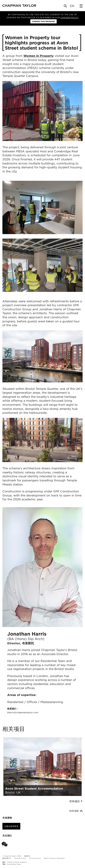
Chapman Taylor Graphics (17, 862)
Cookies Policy (69, 17)
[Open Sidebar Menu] (81, 6)
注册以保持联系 (11, 826)
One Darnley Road (14, 864)
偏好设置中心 (7, 858)
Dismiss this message (44, 21)
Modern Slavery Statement (54, 858)
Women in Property (39, 56)
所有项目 (76, 801)
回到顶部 (76, 811)
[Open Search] (66, 7)
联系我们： (23, 711)
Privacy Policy (35, 858)
